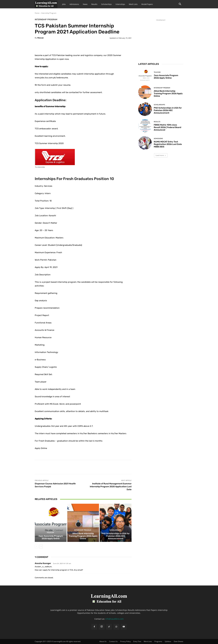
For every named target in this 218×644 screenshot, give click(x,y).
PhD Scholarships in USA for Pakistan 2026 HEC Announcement (116, 536)
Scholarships (106, 4)
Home (37, 13)
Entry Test (137, 641)
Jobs (64, 4)
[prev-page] (36, 547)
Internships (120, 4)
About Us (103, 641)
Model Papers (147, 4)
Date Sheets (179, 641)
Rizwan (41, 38)
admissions (158, 139)
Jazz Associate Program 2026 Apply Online (51, 537)
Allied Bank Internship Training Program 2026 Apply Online (83, 536)
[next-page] (41, 547)
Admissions (74, 4)
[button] (180, 4)
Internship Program (49, 13)
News (85, 4)
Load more (161, 155)
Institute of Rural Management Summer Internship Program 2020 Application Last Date (111, 487)
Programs (158, 641)
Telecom (50, 533)
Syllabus (168, 641)
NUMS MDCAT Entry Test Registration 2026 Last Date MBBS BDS (168, 144)
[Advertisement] (161, 39)
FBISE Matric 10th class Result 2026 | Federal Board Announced (167, 127)
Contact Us (113, 641)
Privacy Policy (125, 641)
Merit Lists (133, 4)
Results (94, 4)
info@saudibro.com (114, 619)
